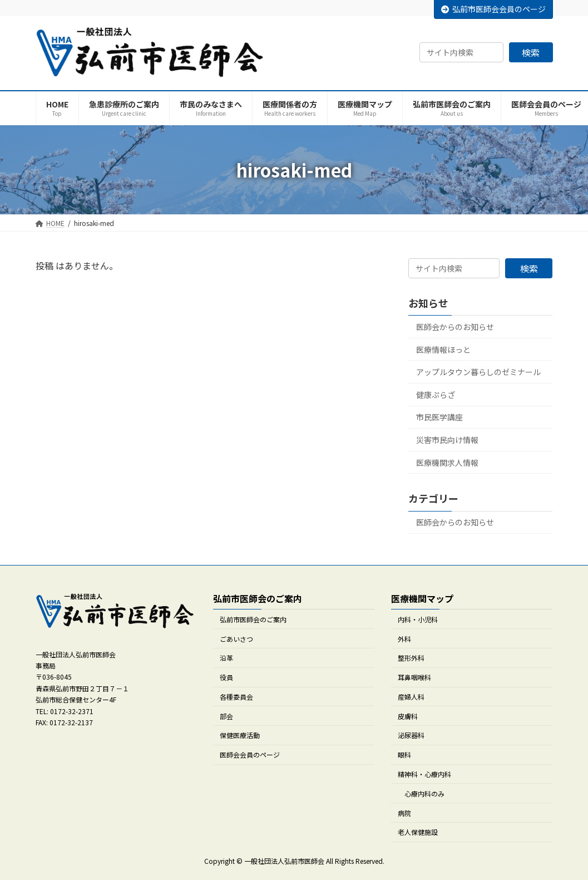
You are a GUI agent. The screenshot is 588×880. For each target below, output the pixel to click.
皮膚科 (408, 716)
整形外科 (411, 658)
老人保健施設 (418, 832)
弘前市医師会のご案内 (253, 619)
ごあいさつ (236, 639)
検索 (531, 52)
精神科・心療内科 (424, 774)
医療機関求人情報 (447, 463)
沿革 (226, 658)
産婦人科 (411, 697)
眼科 (404, 755)
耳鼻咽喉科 (414, 677)
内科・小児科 (418, 619)
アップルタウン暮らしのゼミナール (478, 372)
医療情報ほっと (443, 350)
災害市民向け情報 (447, 440)
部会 (226, 716)
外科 (404, 639)
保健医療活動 (240, 736)
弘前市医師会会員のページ (493, 9)
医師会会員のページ (250, 755)
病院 (404, 813)
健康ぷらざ (436, 395)
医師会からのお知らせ (455, 327)
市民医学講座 (439, 417)
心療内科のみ (424, 793)
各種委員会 (236, 697)
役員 (226, 677)
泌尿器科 (411, 736)
